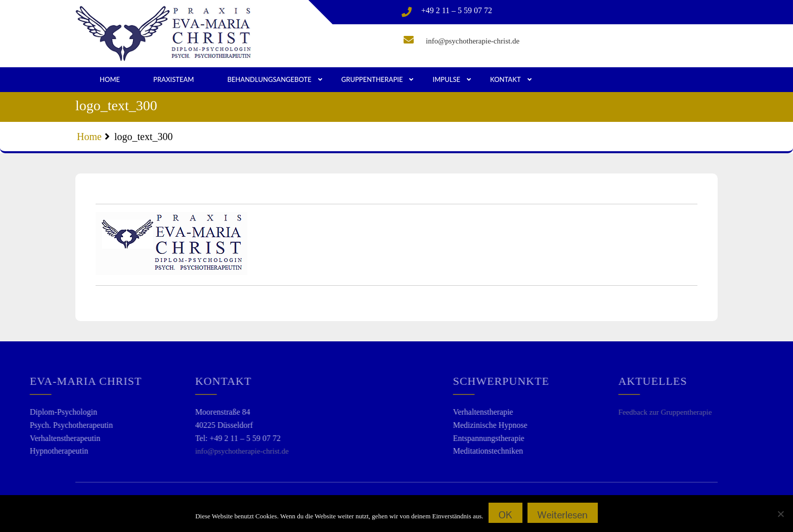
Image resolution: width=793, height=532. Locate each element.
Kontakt (505, 79)
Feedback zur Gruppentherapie (685, 412)
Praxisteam (173, 79)
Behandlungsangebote (269, 79)
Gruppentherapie (372, 79)
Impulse (446, 79)
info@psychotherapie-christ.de (473, 41)
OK (505, 515)
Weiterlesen (563, 515)
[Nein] (780, 514)
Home (110, 79)
